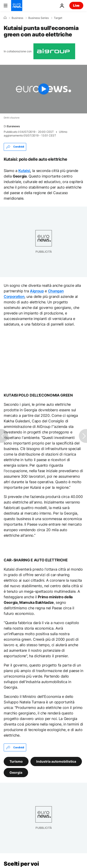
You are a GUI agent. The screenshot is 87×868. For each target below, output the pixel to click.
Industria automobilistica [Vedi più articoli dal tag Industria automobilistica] (56, 761)
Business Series (39, 18)
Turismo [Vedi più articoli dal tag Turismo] (16, 761)
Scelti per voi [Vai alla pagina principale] (21, 864)
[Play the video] (43, 89)
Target (58, 18)
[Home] (5, 18)
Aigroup (37, 291)
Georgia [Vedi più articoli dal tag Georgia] (16, 772)
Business (17, 18)
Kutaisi (24, 171)
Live (76, 5)
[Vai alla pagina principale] (17, 6)
